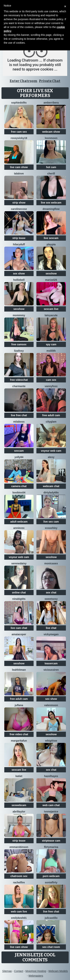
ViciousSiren (51, 670)
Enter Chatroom (24, 81)
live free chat (19, 415)
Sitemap (7, 971)
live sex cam (51, 522)
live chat (51, 628)
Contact (19, 971)
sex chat (51, 593)
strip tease (19, 238)
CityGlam (51, 422)
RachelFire (19, 882)
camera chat (19, 486)
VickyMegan (51, 634)
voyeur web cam (51, 451)
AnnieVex (19, 528)
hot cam (51, 167)
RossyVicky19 (19, 138)
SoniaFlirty (51, 882)
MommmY (19, 315)
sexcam (19, 451)
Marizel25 (51, 280)
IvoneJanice (51, 812)
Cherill (51, 174)
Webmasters (36, 976)
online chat (19, 593)
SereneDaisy (19, 563)
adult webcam (19, 522)
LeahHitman (19, 670)
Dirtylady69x (51, 493)
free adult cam (51, 415)
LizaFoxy (19, 351)
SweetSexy (51, 599)
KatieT (19, 776)
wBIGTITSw (51, 741)
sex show (19, 273)
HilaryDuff (19, 244)
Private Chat (50, 81)
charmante (19, 386)
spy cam (51, 344)
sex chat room (51, 947)
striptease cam (51, 841)
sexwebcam (19, 805)
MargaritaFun (19, 741)
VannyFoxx (51, 386)
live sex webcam (51, 203)
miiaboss (19, 422)
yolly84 (19, 457)
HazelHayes (51, 776)
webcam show (51, 132)
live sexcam (51, 238)
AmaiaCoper (19, 634)
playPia (51, 244)
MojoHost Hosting (36, 971)
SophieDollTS (19, 103)
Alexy (51, 457)
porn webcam (51, 876)
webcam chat (51, 486)
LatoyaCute (51, 315)
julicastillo (51, 918)
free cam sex (19, 132)
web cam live (19, 912)
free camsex (19, 344)
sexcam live (51, 309)
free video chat (19, 734)
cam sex (51, 380)
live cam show (19, 167)
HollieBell (19, 280)
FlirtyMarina (51, 847)
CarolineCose (19, 209)
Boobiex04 (19, 493)
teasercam (51, 663)
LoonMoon (51, 138)
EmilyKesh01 (19, 918)
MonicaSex (51, 563)
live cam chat (19, 628)
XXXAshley (51, 528)
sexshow (51, 273)
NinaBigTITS (19, 599)
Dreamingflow (51, 209)
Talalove (19, 174)
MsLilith (51, 351)
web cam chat (51, 805)
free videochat (19, 380)
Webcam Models (58, 971)
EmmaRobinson (19, 847)
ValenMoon (51, 705)
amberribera (51, 103)
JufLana (19, 705)
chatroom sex (19, 876)
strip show (19, 203)
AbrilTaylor (19, 812)
